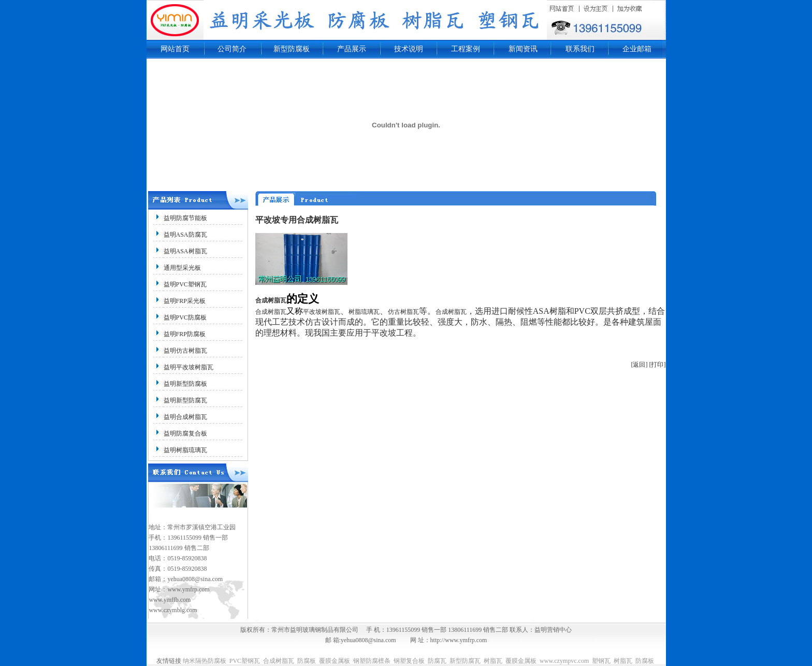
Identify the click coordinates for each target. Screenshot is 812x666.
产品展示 (352, 49)
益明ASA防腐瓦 (185, 235)
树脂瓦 (493, 661)
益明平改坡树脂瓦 (189, 367)
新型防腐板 (292, 49)
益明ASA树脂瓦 (185, 251)
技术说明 (409, 49)
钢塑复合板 (409, 661)
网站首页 (175, 49)
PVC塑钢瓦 (245, 661)
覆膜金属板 (335, 661)
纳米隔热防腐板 (205, 661)
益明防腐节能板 (185, 218)
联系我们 (580, 49)
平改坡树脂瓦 (322, 312)
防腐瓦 (437, 661)
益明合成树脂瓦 (185, 417)
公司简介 (232, 49)
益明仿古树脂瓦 (185, 351)
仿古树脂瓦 (403, 312)
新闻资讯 (523, 49)
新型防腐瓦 (465, 661)
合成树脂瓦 (271, 300)
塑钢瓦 (601, 661)
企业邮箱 (637, 49)
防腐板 (307, 661)
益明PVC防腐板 (185, 317)
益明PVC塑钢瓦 (185, 284)
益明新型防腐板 (185, 384)
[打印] (658, 365)
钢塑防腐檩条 (372, 661)
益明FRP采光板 (185, 301)
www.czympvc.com (564, 661)
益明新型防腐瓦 (185, 400)
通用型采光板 (182, 268)
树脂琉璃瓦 (364, 312)
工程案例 (466, 49)
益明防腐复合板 (185, 433)
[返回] (640, 365)
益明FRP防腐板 (185, 334)
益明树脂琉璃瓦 (185, 450)
